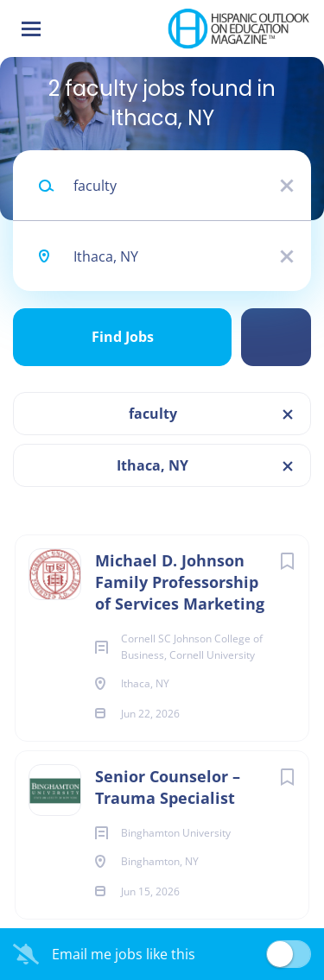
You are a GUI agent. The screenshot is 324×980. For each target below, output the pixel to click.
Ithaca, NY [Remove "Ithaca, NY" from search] (152, 465)
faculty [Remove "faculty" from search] (153, 414)
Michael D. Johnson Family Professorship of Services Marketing (180, 582)
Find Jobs (123, 337)
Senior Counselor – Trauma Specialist (168, 787)
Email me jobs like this (124, 954)
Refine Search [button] (276, 337)
